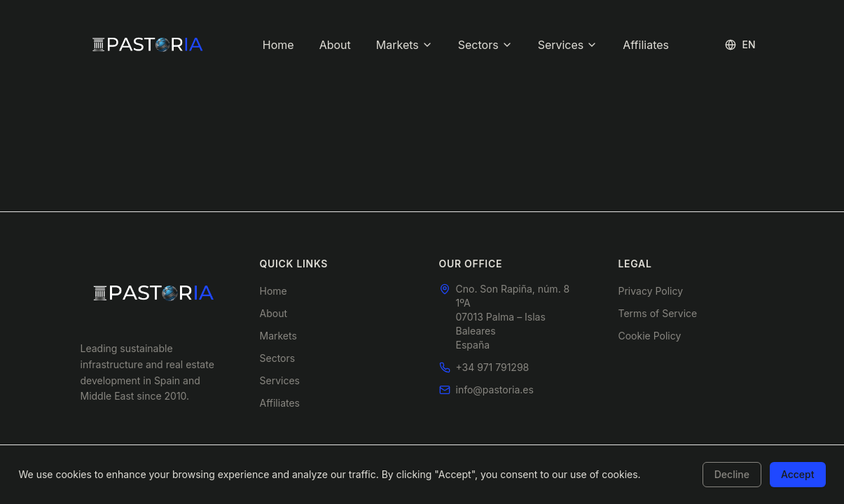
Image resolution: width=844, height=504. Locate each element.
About (335, 45)
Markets (404, 45)
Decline (732, 474)
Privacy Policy (651, 291)
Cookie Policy (650, 336)
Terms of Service (658, 313)
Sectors (485, 45)
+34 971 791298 (493, 367)
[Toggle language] (740, 45)
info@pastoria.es (495, 390)
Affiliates (646, 45)
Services (568, 45)
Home (278, 45)
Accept (798, 474)
